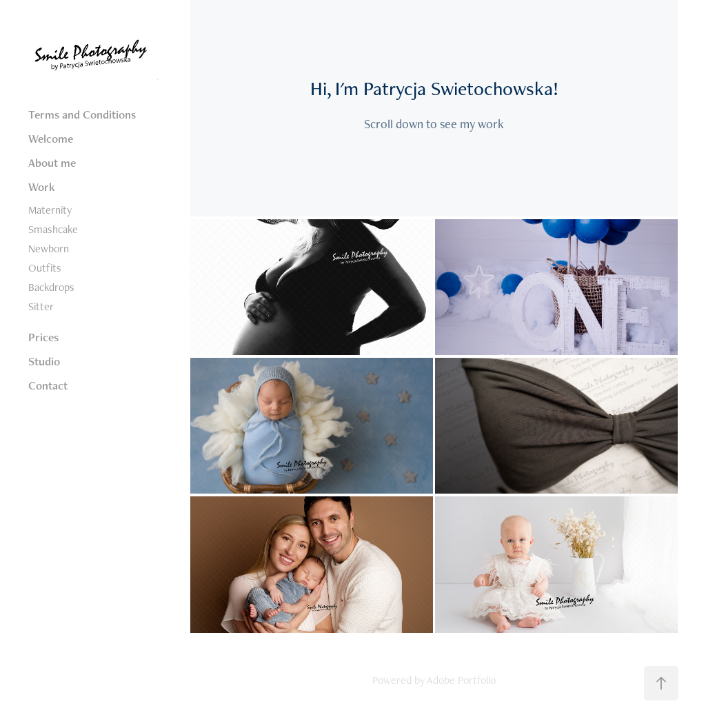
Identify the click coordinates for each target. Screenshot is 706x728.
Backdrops (51, 287)
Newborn (49, 249)
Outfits (45, 268)
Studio (44, 361)
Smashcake (53, 229)
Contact (48, 385)
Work (42, 187)
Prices (43, 337)
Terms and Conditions (82, 114)
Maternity (50, 210)
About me (52, 163)
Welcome (51, 139)
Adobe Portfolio (461, 680)
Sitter (41, 306)
